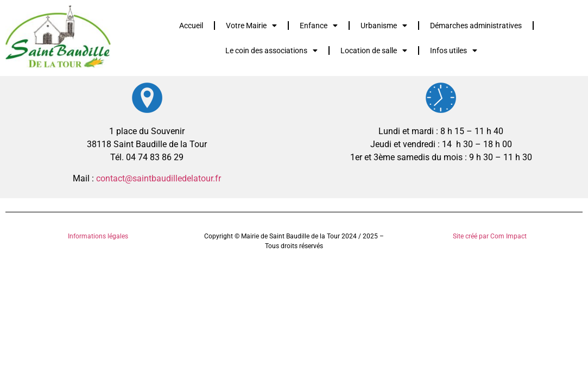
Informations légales (98, 236)
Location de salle (374, 51)
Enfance (319, 26)
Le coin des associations (271, 51)
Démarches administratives (476, 26)
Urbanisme (384, 26)
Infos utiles (454, 51)
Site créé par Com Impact (490, 236)
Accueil (191, 26)
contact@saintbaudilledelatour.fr (159, 178)
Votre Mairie (251, 26)
